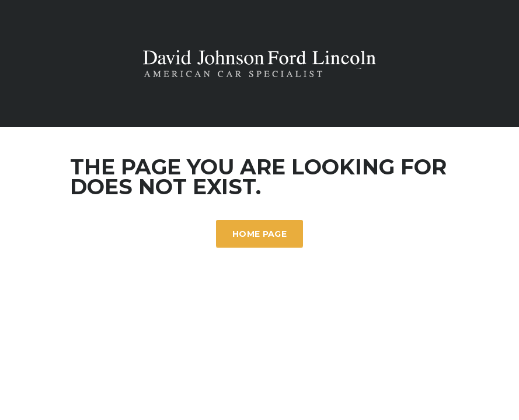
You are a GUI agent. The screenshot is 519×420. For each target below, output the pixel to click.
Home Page (259, 234)
